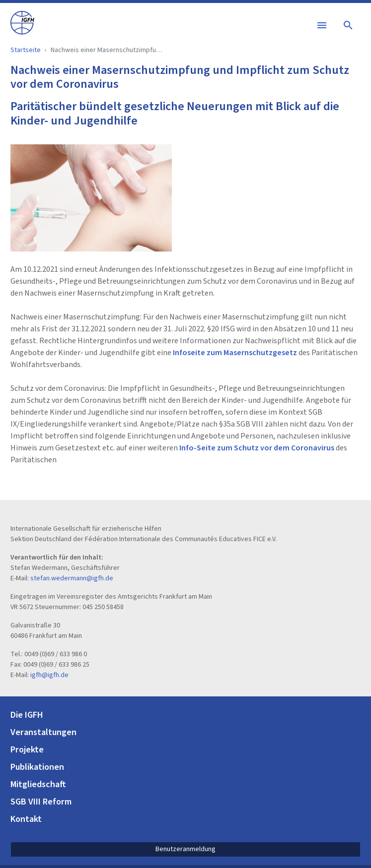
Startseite (26, 50)
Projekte (27, 750)
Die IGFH (27, 715)
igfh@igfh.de (49, 675)
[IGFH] (22, 22)
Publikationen (37, 767)
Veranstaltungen (43, 732)
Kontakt (26, 819)
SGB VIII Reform (41, 802)
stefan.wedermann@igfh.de (72, 578)
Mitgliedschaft (38, 784)
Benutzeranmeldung (185, 849)
